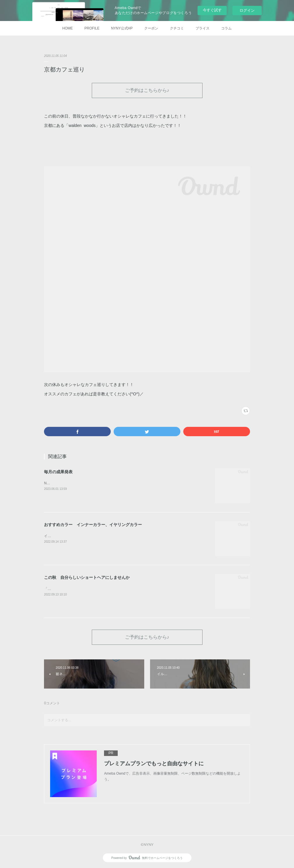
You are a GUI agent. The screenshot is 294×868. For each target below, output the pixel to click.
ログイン (247, 10)
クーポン (151, 28)
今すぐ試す (212, 10)
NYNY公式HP (122, 28)
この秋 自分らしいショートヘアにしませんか (87, 577)
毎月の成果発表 (58, 472)
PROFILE (92, 28)
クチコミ (177, 28)
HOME (68, 28)
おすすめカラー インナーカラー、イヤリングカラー (93, 525)
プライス (203, 28)
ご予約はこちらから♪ (147, 90)
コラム (226, 28)
